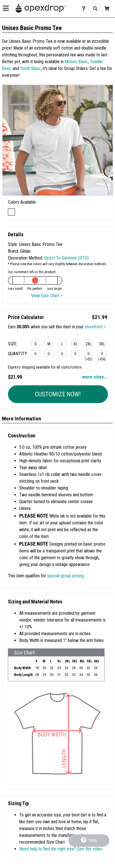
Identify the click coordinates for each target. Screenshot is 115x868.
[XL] (75, 354)
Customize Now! (58, 394)
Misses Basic (76, 62)
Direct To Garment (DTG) (66, 258)
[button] (35, 345)
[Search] (97, 9)
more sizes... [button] (95, 377)
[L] (62, 354)
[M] (49, 354)
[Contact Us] (85, 9)
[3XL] (102, 354)
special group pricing (66, 576)
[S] (35, 354)
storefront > (95, 327)
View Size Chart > (47, 296)
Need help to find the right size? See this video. (61, 849)
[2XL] (88, 354)
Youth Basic (30, 68)
